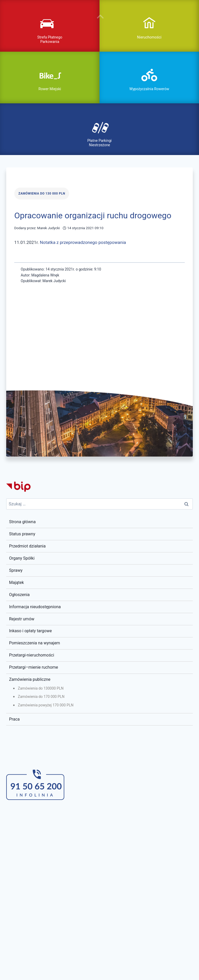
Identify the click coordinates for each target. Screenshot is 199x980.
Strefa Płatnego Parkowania (50, 39)
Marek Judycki (48, 228)
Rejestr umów (22, 619)
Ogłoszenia (19, 595)
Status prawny (22, 534)
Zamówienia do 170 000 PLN (41, 697)
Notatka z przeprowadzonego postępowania (83, 242)
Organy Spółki (22, 558)
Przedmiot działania (27, 546)
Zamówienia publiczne (30, 679)
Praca (14, 719)
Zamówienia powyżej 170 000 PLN (46, 705)
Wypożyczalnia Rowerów (149, 89)
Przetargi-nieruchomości (32, 655)
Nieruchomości (149, 37)
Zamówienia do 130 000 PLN (42, 194)
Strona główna (22, 522)
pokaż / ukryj (99, 16)
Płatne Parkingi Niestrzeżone (99, 143)
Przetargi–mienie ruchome (34, 667)
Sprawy (16, 570)
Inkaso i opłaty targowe (30, 631)
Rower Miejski (50, 89)
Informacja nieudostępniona (35, 607)
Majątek (16, 582)
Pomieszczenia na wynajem (35, 643)
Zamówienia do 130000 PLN (41, 688)
